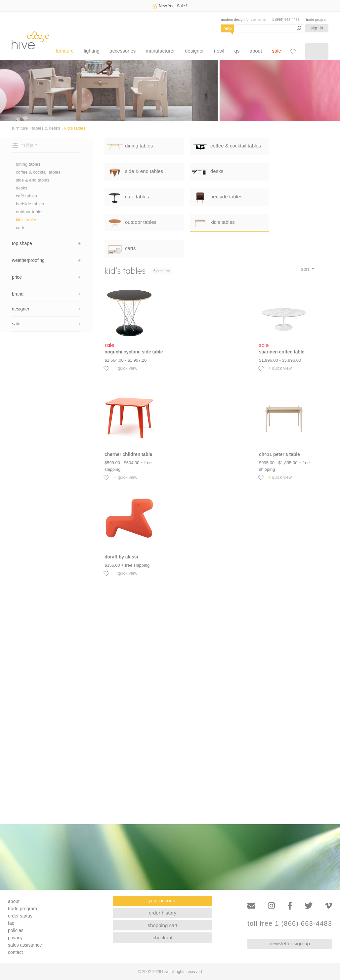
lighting (92, 51)
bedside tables (30, 204)
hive (30, 40)
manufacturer (160, 51)
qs (237, 51)
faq (11, 923)
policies (16, 930)
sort (306, 269)
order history (163, 913)
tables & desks (46, 128)
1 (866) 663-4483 (286, 20)
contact (15, 952)
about (256, 51)
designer (194, 51)
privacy (15, 938)
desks (21, 188)
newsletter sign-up (290, 943)
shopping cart (162, 925)
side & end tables (33, 180)
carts (21, 228)
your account (163, 900)
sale (276, 51)
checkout (162, 938)
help (228, 28)
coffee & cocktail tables (38, 172)
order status (20, 916)
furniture (65, 51)
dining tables (28, 164)
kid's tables (75, 128)
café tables (26, 196)
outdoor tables (30, 212)
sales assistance (25, 945)
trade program (317, 20)
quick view (126, 368)
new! (219, 51)
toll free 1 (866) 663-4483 (290, 924)
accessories (123, 51)
